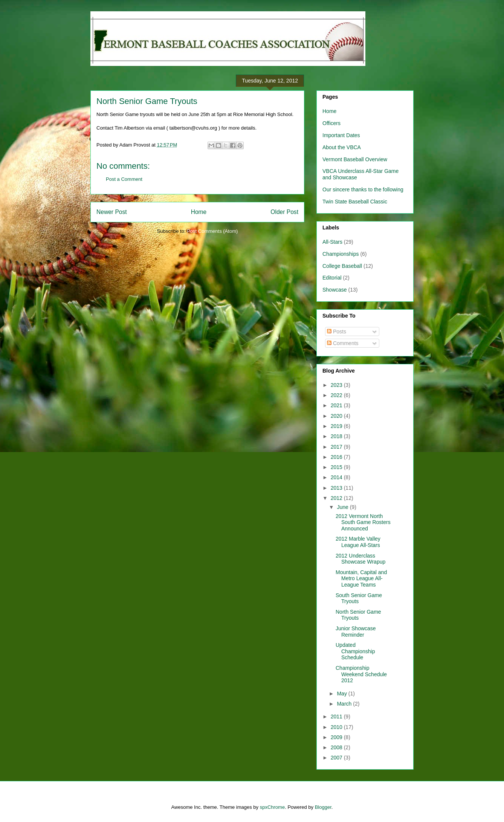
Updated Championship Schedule (355, 651)
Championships (341, 254)
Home (199, 212)
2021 (337, 405)
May (342, 694)
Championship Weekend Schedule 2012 (361, 674)
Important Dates (341, 135)
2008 (337, 747)
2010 (337, 727)
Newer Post (112, 212)
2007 (337, 758)
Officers (331, 123)
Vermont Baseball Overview (355, 159)
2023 (337, 385)
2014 (337, 477)
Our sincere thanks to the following (363, 189)
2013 (337, 488)
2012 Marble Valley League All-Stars (358, 542)
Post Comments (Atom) (212, 231)
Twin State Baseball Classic (355, 202)
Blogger (323, 807)
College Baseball (342, 266)
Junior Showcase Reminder (356, 632)
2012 (337, 498)
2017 (337, 447)
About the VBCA (342, 147)
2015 (337, 467)
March (345, 704)
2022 (337, 395)
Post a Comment (124, 179)
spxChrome (272, 807)
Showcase (335, 290)
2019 (337, 426)
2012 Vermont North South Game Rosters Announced (363, 523)
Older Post (284, 212)
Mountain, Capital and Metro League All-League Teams (361, 579)
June (343, 507)
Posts (337, 332)
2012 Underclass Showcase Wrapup (360, 559)
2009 (337, 737)
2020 (337, 416)
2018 (337, 436)
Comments (343, 343)
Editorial (332, 278)
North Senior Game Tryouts (147, 101)
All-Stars (332, 242)
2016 (337, 457)
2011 (337, 717)
